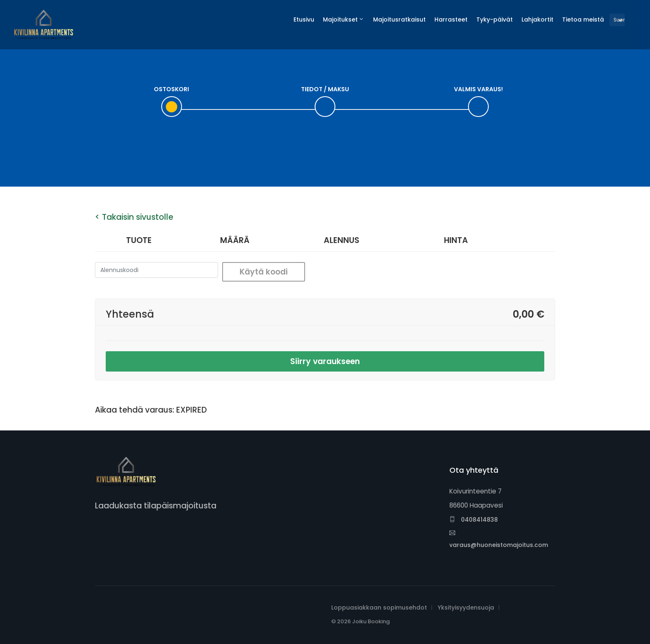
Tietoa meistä (583, 19)
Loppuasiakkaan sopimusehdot (379, 608)
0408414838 (474, 520)
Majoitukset (340, 19)
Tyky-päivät (495, 19)
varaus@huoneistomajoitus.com (499, 540)
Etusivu (304, 19)
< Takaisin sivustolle (134, 217)
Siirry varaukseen (325, 361)
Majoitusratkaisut (399, 19)
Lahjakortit (537, 19)
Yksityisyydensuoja (466, 608)
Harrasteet (451, 19)
